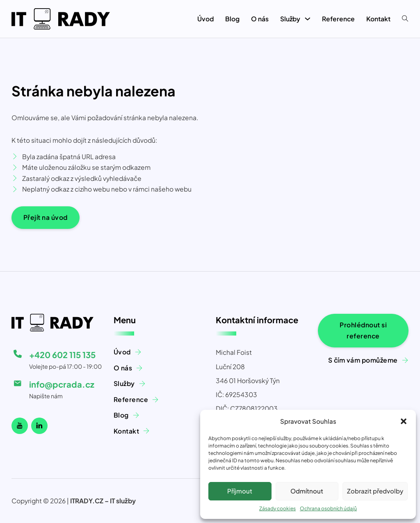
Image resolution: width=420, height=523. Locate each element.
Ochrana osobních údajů (328, 508)
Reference (338, 19)
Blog (232, 19)
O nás (260, 19)
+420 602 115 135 (62, 355)
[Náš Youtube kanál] (20, 426)
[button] (404, 421)
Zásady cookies (277, 508)
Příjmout (240, 491)
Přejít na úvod (46, 217)
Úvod (205, 19)
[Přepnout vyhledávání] (405, 19)
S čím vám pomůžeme (363, 360)
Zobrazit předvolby (375, 491)
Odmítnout (307, 491)
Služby (290, 19)
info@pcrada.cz (62, 384)
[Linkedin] (39, 426)
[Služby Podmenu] (308, 19)
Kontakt (378, 19)
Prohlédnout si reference (363, 330)
